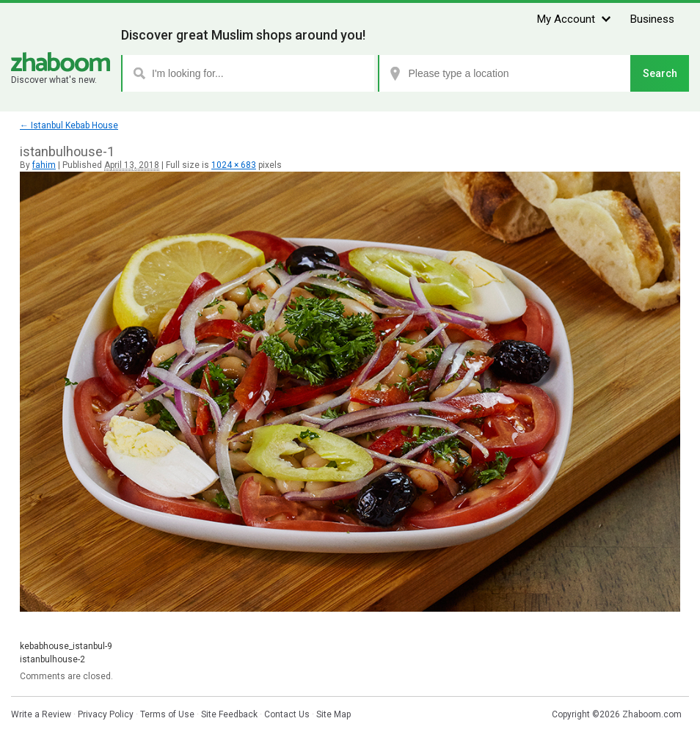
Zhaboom (61, 62)
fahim (44, 165)
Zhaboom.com (652, 714)
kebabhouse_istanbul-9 (66, 646)
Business (652, 19)
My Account (566, 19)
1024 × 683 (234, 165)
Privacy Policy (106, 714)
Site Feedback (229, 714)
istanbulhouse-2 (52, 659)
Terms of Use (167, 714)
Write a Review (41, 714)
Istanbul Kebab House (69, 125)
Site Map (333, 714)
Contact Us (287, 714)
